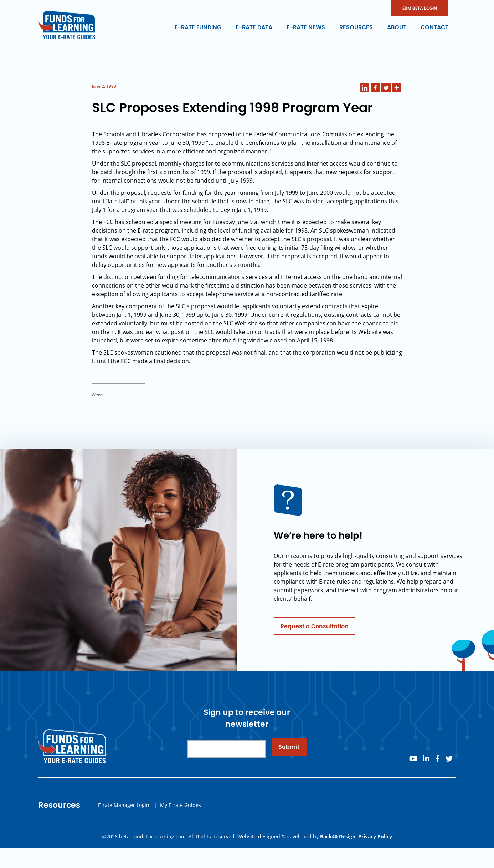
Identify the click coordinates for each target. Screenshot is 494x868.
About (397, 27)
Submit (289, 749)
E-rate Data (254, 27)
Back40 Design (338, 836)
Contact (434, 27)
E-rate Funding (198, 27)
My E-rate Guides (181, 808)
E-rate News (306, 27)
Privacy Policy (375, 836)
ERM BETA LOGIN (420, 8)
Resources (356, 27)
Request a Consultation (315, 629)
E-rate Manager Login (124, 808)
